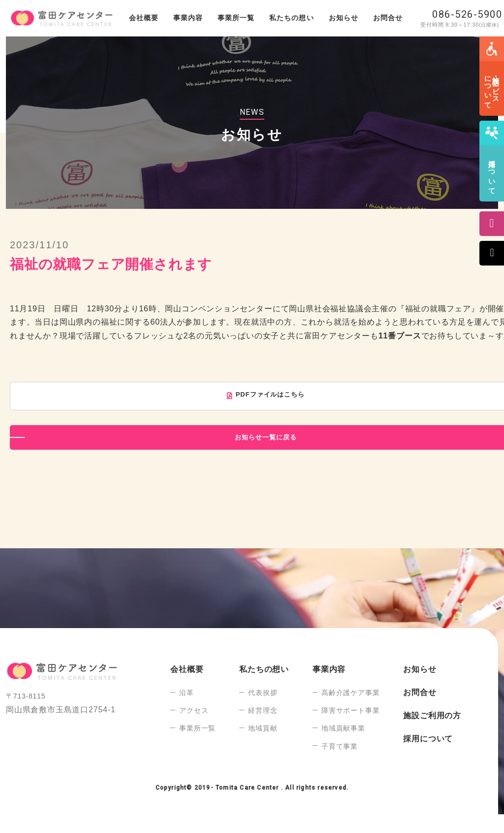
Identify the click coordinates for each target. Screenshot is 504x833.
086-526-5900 (467, 14)
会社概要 (144, 18)
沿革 (187, 711)
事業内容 (188, 18)
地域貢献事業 (343, 747)
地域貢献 (263, 747)
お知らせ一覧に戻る (264, 454)
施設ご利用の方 (432, 734)
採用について (428, 757)
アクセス (194, 729)
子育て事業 (340, 765)
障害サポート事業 (350, 729)
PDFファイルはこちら (271, 396)
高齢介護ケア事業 (350, 711)
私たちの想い (291, 18)
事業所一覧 (236, 18)
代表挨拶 (263, 711)
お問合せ (388, 18)
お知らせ (344, 18)
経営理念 (263, 729)
